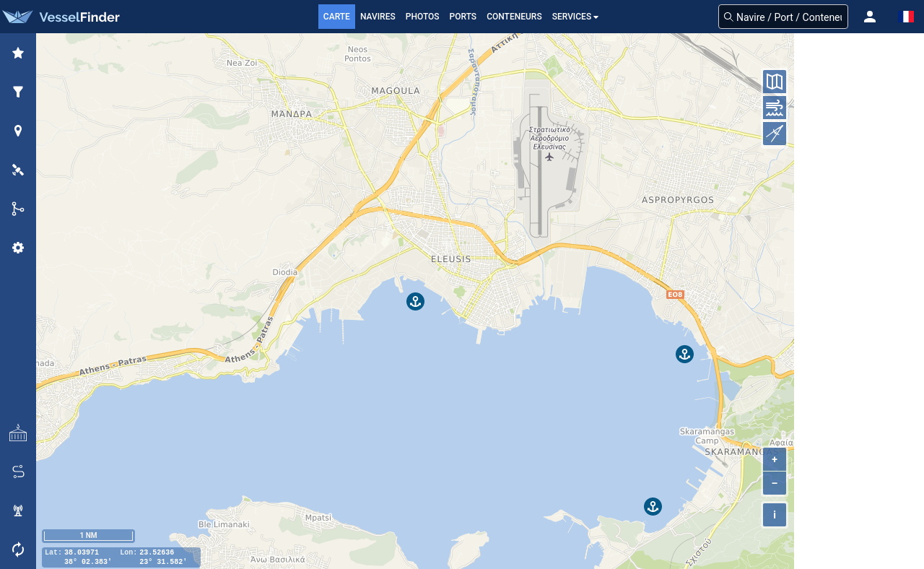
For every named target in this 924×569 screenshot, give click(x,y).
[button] (870, 17)
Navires (378, 17)
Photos (423, 17)
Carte (337, 17)
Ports (463, 17)
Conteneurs (514, 17)
